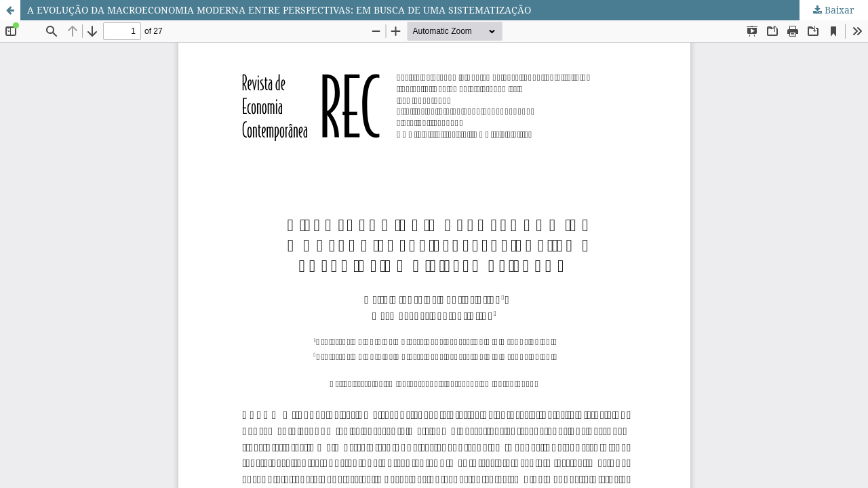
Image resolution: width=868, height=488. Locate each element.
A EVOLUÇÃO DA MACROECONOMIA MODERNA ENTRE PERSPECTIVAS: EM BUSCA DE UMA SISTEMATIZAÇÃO (279, 10)
